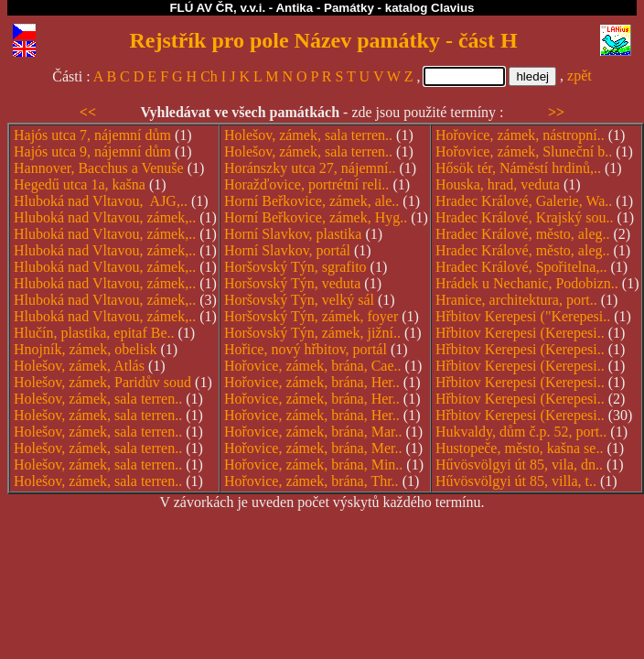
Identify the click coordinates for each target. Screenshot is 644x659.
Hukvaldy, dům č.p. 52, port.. (521, 432)
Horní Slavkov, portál (287, 250)
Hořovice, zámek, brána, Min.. (313, 465)
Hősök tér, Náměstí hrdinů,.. (518, 168)
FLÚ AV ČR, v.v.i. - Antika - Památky (271, 8)
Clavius (452, 8)
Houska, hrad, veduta (498, 184)
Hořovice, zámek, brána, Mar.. (313, 432)
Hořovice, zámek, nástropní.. (520, 135)
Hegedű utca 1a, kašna (80, 184)
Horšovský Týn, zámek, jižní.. (312, 333)
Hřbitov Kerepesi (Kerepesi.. (520, 333)
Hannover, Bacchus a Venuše (99, 168)
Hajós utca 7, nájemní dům (92, 135)
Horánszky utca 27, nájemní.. (310, 168)
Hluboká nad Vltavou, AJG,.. (101, 201)
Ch (209, 76)
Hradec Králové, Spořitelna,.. (521, 267)
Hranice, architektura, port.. (516, 300)
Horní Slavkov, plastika (293, 234)
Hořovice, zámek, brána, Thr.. (311, 481)
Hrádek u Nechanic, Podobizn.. (527, 283)
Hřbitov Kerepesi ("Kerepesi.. (523, 316)
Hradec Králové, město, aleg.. (523, 234)
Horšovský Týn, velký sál (299, 300)
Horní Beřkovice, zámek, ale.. (311, 201)
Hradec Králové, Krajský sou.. (525, 217)
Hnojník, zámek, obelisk (85, 349)
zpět (580, 76)
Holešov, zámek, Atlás (79, 366)
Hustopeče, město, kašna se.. (520, 448)
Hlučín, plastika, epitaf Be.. (94, 333)
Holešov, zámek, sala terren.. (98, 399)
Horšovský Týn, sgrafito (295, 267)
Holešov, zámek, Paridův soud (102, 382)
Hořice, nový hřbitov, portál (306, 349)
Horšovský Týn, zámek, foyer (311, 316)
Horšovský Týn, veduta (292, 283)
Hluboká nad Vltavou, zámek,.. (105, 217)
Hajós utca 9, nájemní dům (92, 151)
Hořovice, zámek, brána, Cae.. (313, 366)
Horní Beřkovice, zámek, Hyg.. (316, 217)
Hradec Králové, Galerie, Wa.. (524, 201)
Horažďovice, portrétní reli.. (307, 184)
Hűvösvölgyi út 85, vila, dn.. (519, 465)
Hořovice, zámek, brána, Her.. (312, 382)
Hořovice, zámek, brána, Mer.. (313, 448)
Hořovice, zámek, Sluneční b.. (524, 151)
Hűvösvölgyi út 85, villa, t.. (516, 481)
